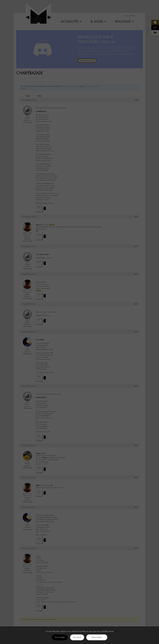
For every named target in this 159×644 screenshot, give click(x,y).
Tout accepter (60, 637)
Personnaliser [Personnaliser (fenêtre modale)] (97, 637)
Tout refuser (77, 637)
